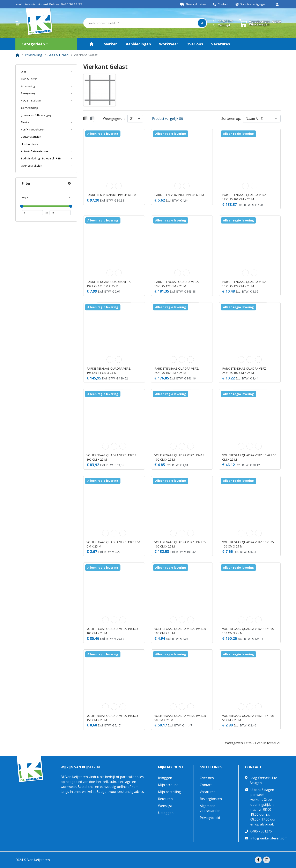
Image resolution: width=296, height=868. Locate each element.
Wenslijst (222, 25)
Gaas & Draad (58, 55)
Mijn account (171, 767)
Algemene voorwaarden (210, 808)
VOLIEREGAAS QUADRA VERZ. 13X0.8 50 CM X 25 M (249, 457)
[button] (252, 4)
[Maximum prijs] (60, 213)
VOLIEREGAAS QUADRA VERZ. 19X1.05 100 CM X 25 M (112, 631)
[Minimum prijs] (32, 213)
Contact (206, 785)
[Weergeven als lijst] (92, 119)
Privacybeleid (210, 818)
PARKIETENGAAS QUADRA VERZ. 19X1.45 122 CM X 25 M (177, 284)
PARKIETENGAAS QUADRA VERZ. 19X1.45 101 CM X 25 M (244, 197)
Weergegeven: (114, 119)
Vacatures (208, 792)
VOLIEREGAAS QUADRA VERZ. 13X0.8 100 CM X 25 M (112, 457)
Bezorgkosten (211, 799)
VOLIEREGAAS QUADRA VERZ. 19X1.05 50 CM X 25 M (180, 718)
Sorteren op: (231, 119)
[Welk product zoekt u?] (141, 23)
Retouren (165, 799)
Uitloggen (166, 813)
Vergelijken (223, 21)
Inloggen (165, 778)
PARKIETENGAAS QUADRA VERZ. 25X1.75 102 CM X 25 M (177, 371)
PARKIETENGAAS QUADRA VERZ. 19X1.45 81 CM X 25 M (109, 371)
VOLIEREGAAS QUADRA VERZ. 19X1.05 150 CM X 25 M (248, 631)
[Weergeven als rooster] (85, 119)
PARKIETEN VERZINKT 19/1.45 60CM (111, 195)
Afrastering (33, 55)
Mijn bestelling (169, 792)
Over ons (207, 778)
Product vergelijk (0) (168, 119)
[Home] (17, 55)
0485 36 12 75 (72, 4)
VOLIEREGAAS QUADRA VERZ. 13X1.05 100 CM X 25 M (180, 544)
